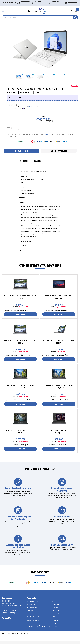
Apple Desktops (32, 604)
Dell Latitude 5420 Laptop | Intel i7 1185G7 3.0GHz (20, 343)
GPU (28, 626)
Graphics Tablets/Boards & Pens (38, 629)
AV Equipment (32, 610)
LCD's (54, 620)
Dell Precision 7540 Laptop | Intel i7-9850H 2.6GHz (20, 434)
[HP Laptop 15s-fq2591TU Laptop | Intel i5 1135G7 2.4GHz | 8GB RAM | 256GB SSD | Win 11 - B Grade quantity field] (15, 128)
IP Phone (55, 610)
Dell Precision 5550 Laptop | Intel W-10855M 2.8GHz (20, 388)
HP (8, 86)
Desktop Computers (34, 620)
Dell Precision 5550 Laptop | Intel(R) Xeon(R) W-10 (59, 388)
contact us (47, 135)
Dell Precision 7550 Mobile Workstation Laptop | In (59, 434)
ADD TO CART (20, 315)
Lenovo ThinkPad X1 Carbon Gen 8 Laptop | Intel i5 (59, 297)
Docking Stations (33, 623)
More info (20, 105)
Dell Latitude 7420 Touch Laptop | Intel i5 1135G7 (20, 297)
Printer (54, 626)
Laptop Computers (59, 617)
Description (21, 151)
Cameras (30, 614)
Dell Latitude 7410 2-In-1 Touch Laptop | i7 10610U (59, 343)
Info (55, 121)
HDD (54, 604)
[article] (20, 297)
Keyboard (56, 614)
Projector (55, 629)
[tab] (21, 151)
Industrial (55, 607)
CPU (28, 617)
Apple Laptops (32, 607)
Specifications (59, 151)
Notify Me (26, 128)
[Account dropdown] (71, 11)
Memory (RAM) (57, 623)
